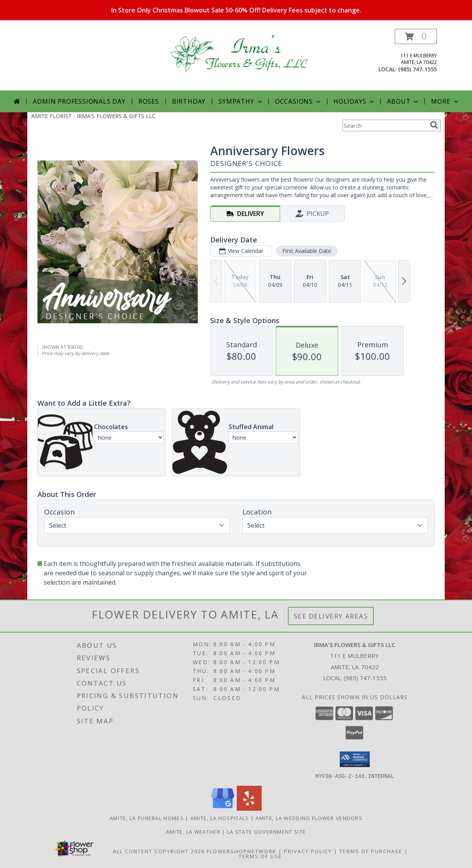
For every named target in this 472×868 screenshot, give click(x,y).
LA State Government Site (266, 831)
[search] (434, 125)
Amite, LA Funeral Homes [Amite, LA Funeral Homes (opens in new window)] (147, 818)
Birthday (189, 101)
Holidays (355, 101)
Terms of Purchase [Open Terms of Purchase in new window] (371, 851)
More (445, 101)
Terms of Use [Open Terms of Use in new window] (260, 856)
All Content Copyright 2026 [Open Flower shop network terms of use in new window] (159, 851)
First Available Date (307, 251)
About (403, 101)
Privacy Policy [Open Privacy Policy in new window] (308, 851)
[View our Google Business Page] (223, 808)
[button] (416, 36)
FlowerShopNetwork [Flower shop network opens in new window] (242, 851)
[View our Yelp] (249, 808)
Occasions (299, 101)
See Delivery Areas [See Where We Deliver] (331, 616)
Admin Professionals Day (79, 101)
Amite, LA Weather (193, 831)
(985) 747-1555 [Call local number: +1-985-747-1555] (418, 69)
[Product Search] (385, 126)
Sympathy (241, 101)
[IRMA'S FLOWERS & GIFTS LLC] (239, 52)
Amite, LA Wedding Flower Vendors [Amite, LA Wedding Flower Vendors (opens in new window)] (309, 818)
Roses (149, 101)
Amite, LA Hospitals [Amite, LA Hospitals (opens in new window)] (220, 818)
